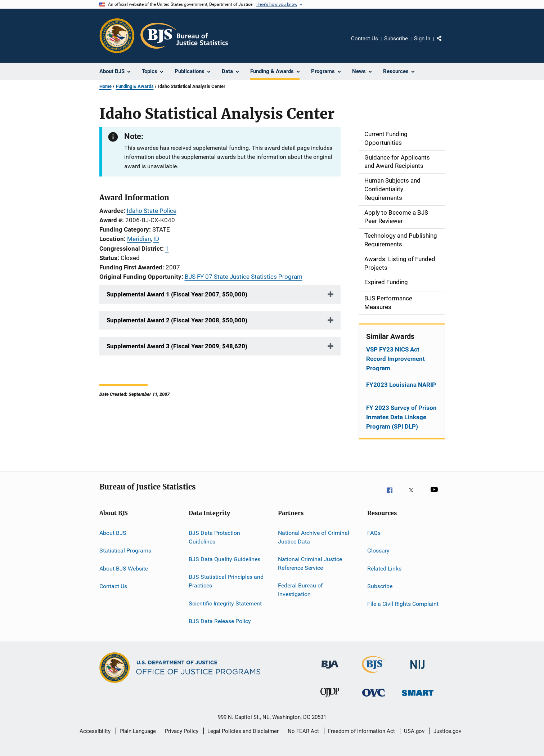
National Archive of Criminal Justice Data (314, 537)
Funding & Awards (135, 86)
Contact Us (365, 39)
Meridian (139, 239)
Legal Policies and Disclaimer (243, 731)
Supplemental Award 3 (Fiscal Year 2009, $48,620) (177, 346)
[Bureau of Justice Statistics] (374, 674)
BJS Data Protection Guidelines (214, 537)
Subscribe (396, 39)
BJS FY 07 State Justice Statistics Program (244, 277)
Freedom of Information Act (361, 731)
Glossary (378, 551)
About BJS (113, 533)
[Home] (184, 36)
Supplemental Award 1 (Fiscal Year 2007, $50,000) (177, 294)
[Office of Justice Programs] (117, 36)
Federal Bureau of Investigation (300, 590)
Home (105, 86)
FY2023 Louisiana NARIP (401, 385)
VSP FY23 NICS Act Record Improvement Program (395, 359)
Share (445, 44)
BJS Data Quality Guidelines (224, 559)
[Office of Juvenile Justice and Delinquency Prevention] (330, 701)
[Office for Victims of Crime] (374, 701)
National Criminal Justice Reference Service (310, 563)
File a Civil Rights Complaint (403, 604)
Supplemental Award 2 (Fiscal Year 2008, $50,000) (177, 320)
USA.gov (414, 731)
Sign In (422, 39)
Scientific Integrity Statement (225, 603)
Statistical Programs (125, 551)
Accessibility (95, 731)
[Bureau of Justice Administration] (330, 672)
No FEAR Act (303, 731)
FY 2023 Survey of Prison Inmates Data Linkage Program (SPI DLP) (401, 417)
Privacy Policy (182, 731)
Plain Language (138, 731)
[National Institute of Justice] (418, 672)
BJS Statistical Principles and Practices (226, 581)
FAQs (374, 533)
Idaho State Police (152, 211)
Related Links (384, 568)
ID (156, 239)
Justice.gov (447, 731)
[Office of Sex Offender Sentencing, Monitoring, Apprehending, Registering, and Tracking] (418, 701)
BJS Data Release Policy (220, 621)
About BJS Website (124, 568)
